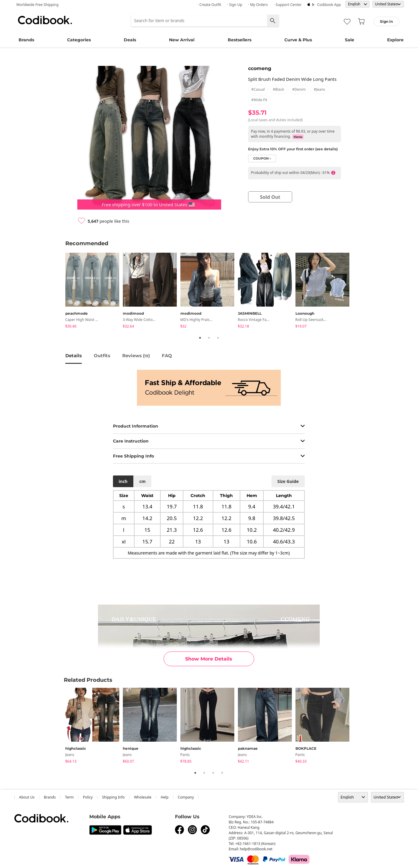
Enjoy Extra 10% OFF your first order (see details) (293, 149)
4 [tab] (222, 773)
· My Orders (258, 5)
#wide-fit (259, 100)
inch (123, 481)
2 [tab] (209, 338)
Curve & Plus (298, 40)
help (165, 797)
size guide (288, 481)
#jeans (319, 89)
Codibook (45, 20)
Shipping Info (113, 797)
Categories (79, 40)
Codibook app (329, 5)
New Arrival (182, 40)
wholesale (143, 797)
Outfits (102, 356)
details (74, 356)
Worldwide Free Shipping (38, 5)
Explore (395, 40)
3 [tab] (218, 338)
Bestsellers (240, 40)
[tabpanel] (94, 291)
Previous (61, 292)
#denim (299, 89)
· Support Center (288, 5)
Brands (26, 40)
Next (357, 292)
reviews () (136, 356)
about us (27, 797)
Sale (350, 40)
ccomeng (260, 68)
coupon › (262, 159)
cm (142, 481)
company (186, 797)
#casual (258, 89)
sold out (270, 197)
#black (279, 89)
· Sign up (235, 5)
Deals (130, 40)
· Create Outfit (209, 5)
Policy (88, 797)
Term (69, 797)
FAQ (167, 356)
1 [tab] (200, 338)
